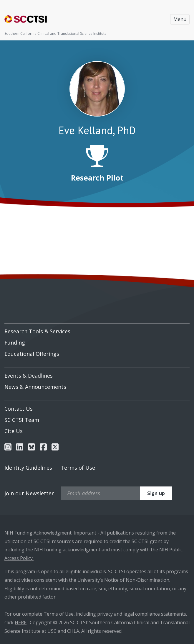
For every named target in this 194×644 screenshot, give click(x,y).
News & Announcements (35, 387)
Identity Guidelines (28, 468)
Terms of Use (78, 468)
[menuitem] (97, 329)
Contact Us (19, 409)
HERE (21, 622)
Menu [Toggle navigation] (180, 19)
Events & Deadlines (29, 376)
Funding (15, 343)
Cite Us (14, 431)
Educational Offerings (32, 354)
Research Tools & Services (37, 331)
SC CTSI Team (22, 420)
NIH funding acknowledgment (67, 550)
